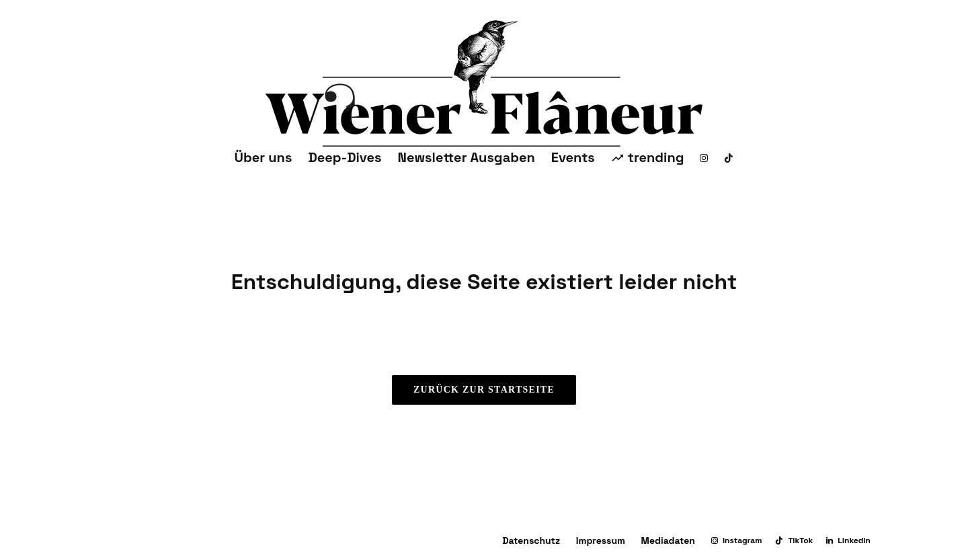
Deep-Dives (345, 157)
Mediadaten (668, 541)
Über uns (264, 157)
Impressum (601, 541)
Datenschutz (531, 541)
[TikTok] (729, 158)
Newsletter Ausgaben (467, 157)
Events (573, 157)
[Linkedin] (848, 541)
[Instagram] (704, 158)
